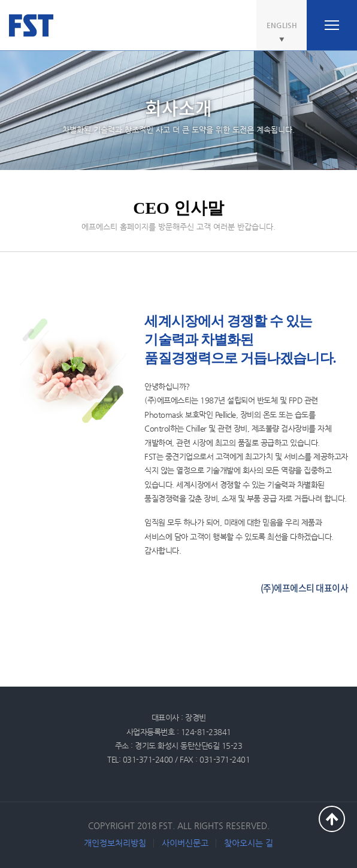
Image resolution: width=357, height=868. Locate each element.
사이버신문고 (185, 843)
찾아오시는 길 (249, 843)
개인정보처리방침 (115, 843)
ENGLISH (282, 25)
